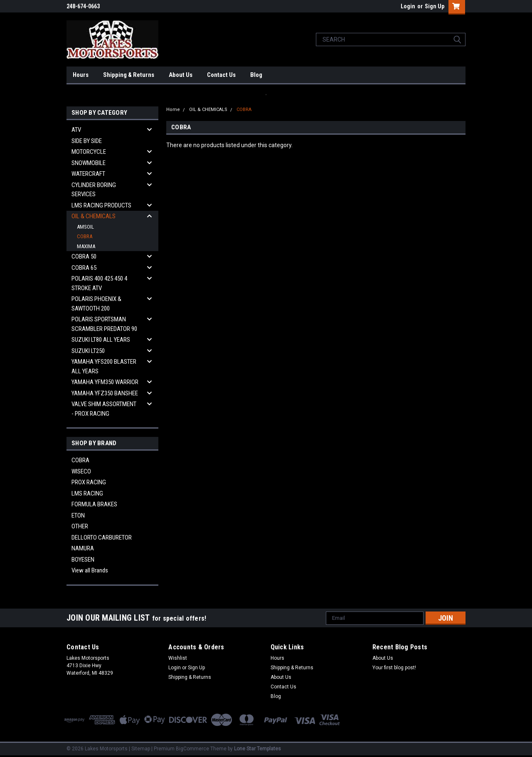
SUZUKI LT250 (88, 351)
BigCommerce (192, 749)
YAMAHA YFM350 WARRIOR (105, 382)
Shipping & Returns (129, 75)
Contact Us (221, 75)
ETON (78, 515)
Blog (256, 75)
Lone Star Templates (257, 749)
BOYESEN (83, 560)
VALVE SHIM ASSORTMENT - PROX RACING (104, 409)
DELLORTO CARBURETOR (102, 538)
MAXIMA (86, 246)
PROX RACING (89, 482)
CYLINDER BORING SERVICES (94, 190)
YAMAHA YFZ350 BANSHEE (105, 393)
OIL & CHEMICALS (94, 216)
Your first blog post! (394, 668)
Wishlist (178, 658)
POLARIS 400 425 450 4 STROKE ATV (99, 283)
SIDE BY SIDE (87, 141)
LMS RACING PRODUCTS (101, 205)
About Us (181, 75)
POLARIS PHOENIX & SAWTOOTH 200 (96, 304)
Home (173, 110)
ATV (76, 130)
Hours (81, 75)
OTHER (80, 526)
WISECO (81, 471)
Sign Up (435, 6)
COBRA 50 (84, 256)
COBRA (85, 236)
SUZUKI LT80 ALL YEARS (101, 340)
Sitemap (141, 749)
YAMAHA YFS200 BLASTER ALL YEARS (104, 366)
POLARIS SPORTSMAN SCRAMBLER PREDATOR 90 (104, 324)
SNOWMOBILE (89, 163)
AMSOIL (85, 227)
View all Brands (90, 570)
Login (408, 6)
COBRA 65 (84, 268)
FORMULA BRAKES (94, 504)
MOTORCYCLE (89, 152)
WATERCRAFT (88, 174)
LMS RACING (87, 493)
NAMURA (83, 548)
